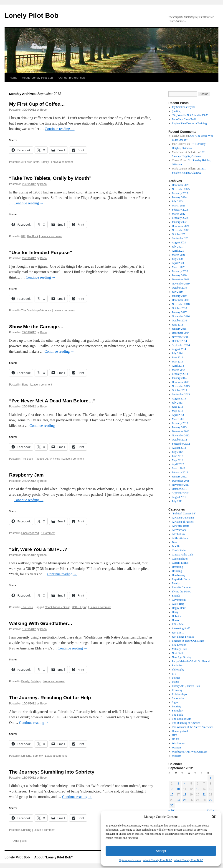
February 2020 (180, 271)
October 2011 (179, 489)
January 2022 (179, 222)
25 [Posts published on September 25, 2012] (185, 800)
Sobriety (36, 681)
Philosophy (178, 670)
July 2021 (177, 247)
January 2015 (179, 329)
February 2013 (180, 423)
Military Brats (180, 649)
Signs (25, 385)
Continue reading (60, 129)
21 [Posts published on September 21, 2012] (204, 795)
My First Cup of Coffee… (37, 104)
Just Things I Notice (183, 637)
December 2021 (181, 226)
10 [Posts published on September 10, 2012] (178, 789)
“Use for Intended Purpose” (41, 252)
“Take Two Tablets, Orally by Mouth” (50, 178)
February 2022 (180, 218)
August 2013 (179, 399)
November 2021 (181, 230)
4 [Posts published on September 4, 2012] (185, 784)
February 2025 (180, 193)
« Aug (172, 810)
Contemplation (180, 559)
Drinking (26, 756)
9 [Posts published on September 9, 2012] (172, 789)
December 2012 (181, 431)
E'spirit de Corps (181, 579)
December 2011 (181, 481)
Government (179, 600)
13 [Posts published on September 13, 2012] (198, 789)
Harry (175, 612)
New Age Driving (182, 657)
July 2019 (177, 292)
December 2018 (181, 300)
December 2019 (181, 279)
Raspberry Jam (26, 475)
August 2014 (179, 349)
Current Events (180, 563)
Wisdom (177, 756)
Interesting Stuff (181, 628)
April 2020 (178, 263)
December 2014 (181, 333)
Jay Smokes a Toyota (184, 107)
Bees (175, 542)
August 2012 (179, 448)
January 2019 (179, 296)
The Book (32, 236)
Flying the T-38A (181, 592)
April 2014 (178, 366)
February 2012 (180, 472)
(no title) (177, 111)
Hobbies (177, 616)
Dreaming (177, 567)
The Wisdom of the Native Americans (193, 727)
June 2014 (178, 357)
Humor (176, 620)
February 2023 (180, 210)
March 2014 (179, 370)
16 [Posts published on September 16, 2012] (172, 795)
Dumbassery (179, 575)
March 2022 (179, 214)
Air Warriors (179, 530)
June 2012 (178, 456)
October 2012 (180, 440)
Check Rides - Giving (58, 607)
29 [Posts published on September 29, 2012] (211, 800)
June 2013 (178, 407)
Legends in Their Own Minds (188, 641)
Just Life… (178, 633)
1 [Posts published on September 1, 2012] (211, 778)
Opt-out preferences (130, 860)
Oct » (211, 810)
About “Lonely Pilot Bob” (157, 860)
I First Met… (179, 624)
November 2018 (181, 304)
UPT (175, 735)
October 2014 (180, 341)
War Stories (178, 743)
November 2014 (181, 337)
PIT (23, 236)
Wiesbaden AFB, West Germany (190, 752)
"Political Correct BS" (184, 514)
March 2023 (179, 206)
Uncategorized (30, 533)
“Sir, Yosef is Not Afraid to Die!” (190, 115)
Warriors (177, 748)
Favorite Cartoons (182, 587)
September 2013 (181, 394)
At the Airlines (180, 538)
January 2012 (179, 477)
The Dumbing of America (36, 310)
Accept (161, 851)
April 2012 (178, 464)
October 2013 (180, 390)
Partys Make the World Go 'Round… (192, 661)
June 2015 (178, 325)
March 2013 (179, 419)
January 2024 (179, 197)
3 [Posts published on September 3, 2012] (178, 784)
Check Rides (179, 550)
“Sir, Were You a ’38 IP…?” (39, 549)
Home (14, 78)
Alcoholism (178, 534)
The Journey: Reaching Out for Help (50, 697)
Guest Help (178, 604)
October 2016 (180, 321)
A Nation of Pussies (183, 522)
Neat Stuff (178, 653)
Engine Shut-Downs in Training (189, 123)
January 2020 (179, 275)
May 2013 (178, 411)
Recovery (177, 690)
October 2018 (180, 308)
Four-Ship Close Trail (184, 119)
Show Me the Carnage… (36, 327)
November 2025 (181, 189)
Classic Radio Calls (183, 555)
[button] (214, 817)
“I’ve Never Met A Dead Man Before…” (52, 401)
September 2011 (181, 493)
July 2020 (177, 259)
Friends (176, 596)
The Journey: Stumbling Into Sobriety (52, 772)
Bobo (43, 110)
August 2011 (179, 497)
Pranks (176, 682)
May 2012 (178, 460)
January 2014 (179, 378)
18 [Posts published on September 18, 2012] (185, 795)
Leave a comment (62, 162)
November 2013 (181, 386)
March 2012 (179, 468)
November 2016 (181, 316)
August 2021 (179, 242)
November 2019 (181, 284)
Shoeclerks (178, 698)
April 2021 (178, 251)
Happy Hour (179, 608)
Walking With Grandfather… (41, 623)
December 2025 (181, 185)
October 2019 (180, 288)
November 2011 (181, 485)
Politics (176, 678)
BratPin (176, 546)
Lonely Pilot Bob (32, 15)
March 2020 (179, 267)
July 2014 (177, 353)
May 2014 (178, 362)
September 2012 (181, 444)
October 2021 (180, 234)
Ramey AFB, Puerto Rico (186, 686)
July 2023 (177, 201)
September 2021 (181, 238)
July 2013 (177, 403)
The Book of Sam (182, 719)
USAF (176, 739)
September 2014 (181, 345)
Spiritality (177, 711)
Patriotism (178, 665)
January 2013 (179, 427)
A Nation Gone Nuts (183, 518)
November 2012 (181, 435)
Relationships (179, 694)
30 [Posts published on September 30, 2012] (172, 805)
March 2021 (179, 255)
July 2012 (177, 452)
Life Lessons (179, 645)
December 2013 (181, 382)
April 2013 (178, 415)
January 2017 (179, 312)
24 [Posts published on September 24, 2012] (178, 800)
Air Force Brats (30, 162)
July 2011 (177, 501)
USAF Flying (52, 459)
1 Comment (48, 533)
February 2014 (180, 374)
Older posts (18, 841)
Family (45, 162)
